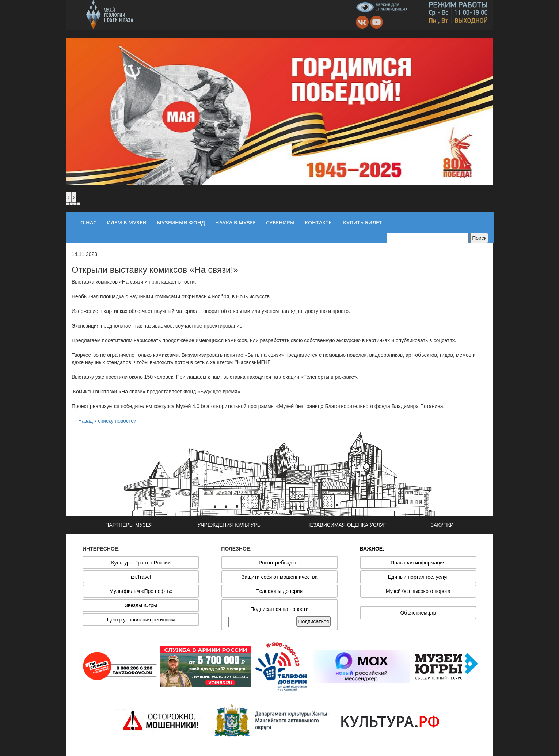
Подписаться (313, 621)
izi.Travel (141, 577)
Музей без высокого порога (418, 591)
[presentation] (69, 197)
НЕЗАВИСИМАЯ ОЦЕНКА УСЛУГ (346, 525)
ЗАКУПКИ (442, 525)
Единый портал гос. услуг (418, 577)
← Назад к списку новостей (104, 421)
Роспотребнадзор (279, 563)
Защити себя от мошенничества (280, 577)
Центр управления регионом (141, 620)
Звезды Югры (141, 605)
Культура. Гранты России (141, 563)
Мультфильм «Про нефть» (141, 591)
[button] (68, 204)
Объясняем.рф (418, 613)
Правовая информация (418, 563)
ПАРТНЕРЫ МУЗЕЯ (129, 525)
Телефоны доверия (279, 591)
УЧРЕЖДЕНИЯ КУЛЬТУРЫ (229, 525)
